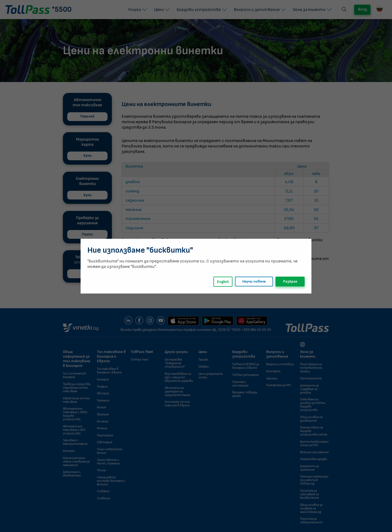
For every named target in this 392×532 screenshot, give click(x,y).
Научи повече (254, 281)
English (223, 282)
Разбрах (290, 281)
